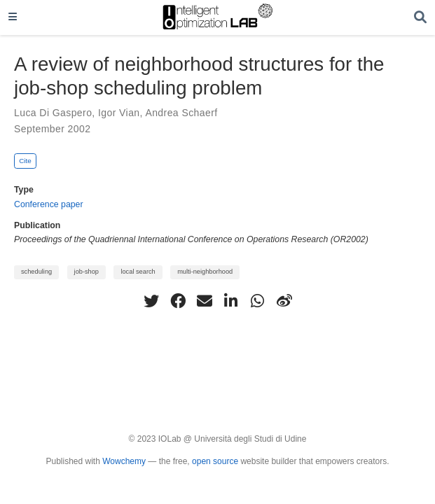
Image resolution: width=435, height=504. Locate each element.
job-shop (87, 272)
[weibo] (284, 301)
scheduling (36, 272)
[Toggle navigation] (13, 17)
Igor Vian (119, 113)
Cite (25, 161)
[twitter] (151, 301)
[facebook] (178, 301)
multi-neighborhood (205, 272)
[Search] (420, 18)
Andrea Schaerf (181, 113)
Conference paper (49, 204)
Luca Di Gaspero (53, 113)
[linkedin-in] (231, 301)
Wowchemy (124, 461)
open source (215, 461)
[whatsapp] (258, 301)
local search (138, 272)
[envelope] (205, 301)
